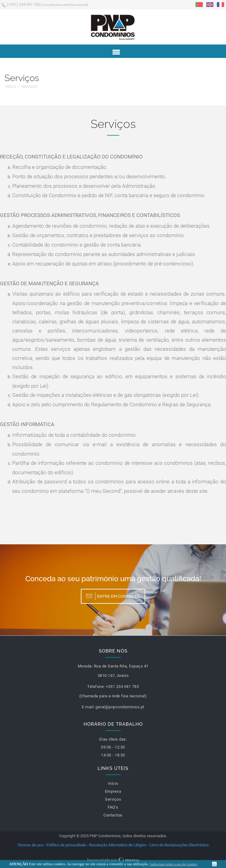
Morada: (85, 666)
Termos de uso (30, 845)
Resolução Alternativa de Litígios (118, 845)
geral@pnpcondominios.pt (120, 707)
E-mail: (88, 707)
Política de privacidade (66, 845)
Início (11, 86)
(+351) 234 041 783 (45, 5)
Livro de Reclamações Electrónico (179, 845)
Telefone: (96, 687)
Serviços (29, 86)
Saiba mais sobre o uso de (173, 864)
